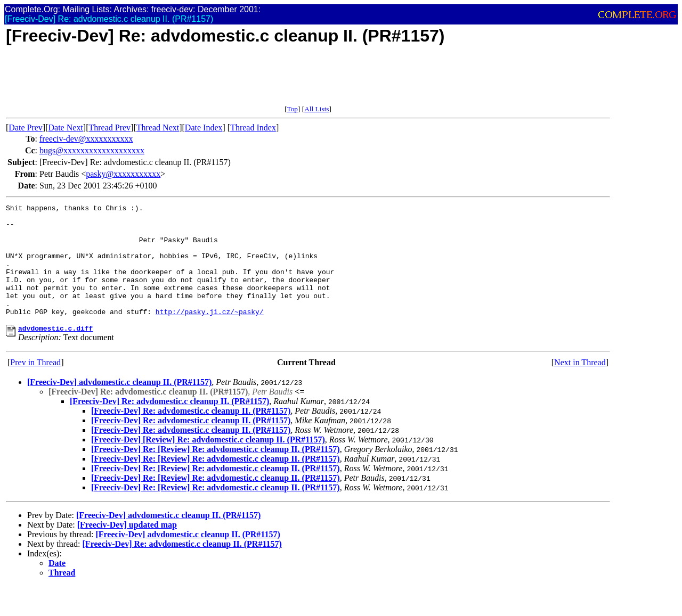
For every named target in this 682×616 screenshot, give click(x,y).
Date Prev (26, 128)
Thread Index (253, 128)
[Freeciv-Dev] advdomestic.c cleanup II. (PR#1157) (119, 406)
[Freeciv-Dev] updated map (127, 549)
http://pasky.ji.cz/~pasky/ (210, 334)
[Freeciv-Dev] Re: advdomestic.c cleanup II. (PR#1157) (169, 425)
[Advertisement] (200, 81)
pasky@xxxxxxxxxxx (123, 174)
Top (292, 109)
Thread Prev (109, 128)
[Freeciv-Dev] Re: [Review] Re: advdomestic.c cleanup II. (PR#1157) (216, 473)
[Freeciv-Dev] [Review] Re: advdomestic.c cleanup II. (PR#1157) (208, 463)
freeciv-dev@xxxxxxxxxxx (86, 139)
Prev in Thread (35, 386)
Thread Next (158, 128)
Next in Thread (580, 386)
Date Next (66, 128)
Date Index (204, 128)
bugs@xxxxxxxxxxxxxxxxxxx (92, 150)
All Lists (316, 109)
